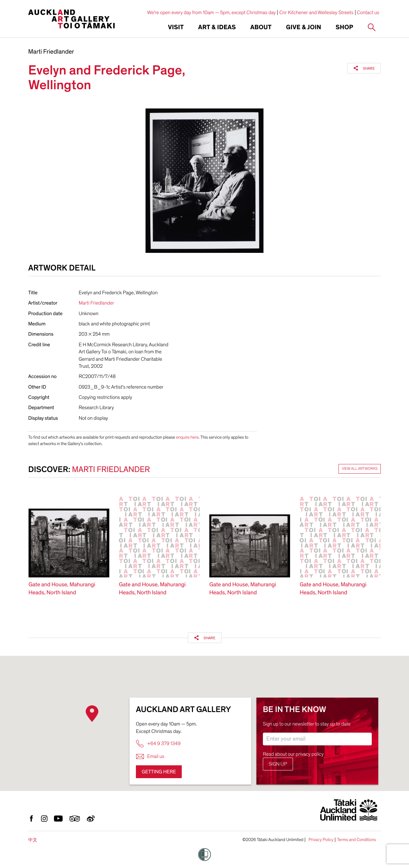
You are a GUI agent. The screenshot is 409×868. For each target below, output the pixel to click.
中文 (33, 840)
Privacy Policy (321, 840)
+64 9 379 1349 (158, 744)
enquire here (187, 437)
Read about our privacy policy (293, 754)
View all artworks (360, 469)
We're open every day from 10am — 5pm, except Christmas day (212, 13)
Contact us (368, 13)
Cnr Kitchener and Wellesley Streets (316, 13)
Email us (150, 756)
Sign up (278, 764)
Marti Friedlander (51, 52)
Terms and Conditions (356, 840)
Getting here (159, 772)
